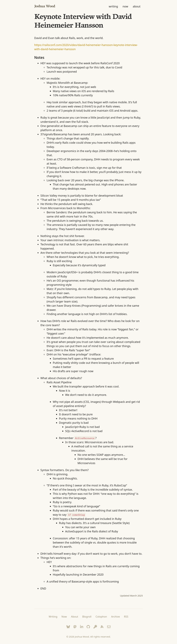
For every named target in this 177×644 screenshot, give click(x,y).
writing (113, 6)
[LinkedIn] (82, 627)
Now (64, 617)
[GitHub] (88, 627)
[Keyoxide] (95, 627)
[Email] (109, 627)
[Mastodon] (75, 627)
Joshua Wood (45, 6)
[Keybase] (102, 627)
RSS (126, 617)
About (75, 617)
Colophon (101, 617)
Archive (115, 617)
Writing (53, 617)
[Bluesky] (68, 627)
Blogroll (87, 617)
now (125, 6)
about (137, 6)
